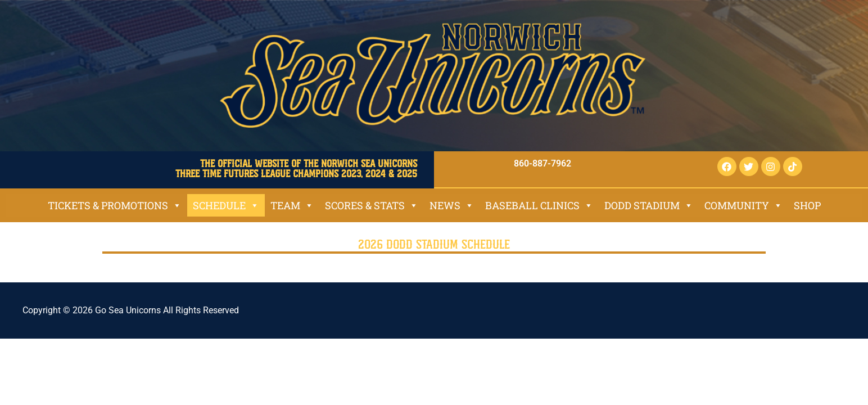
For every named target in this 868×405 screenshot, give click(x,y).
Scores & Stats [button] (372, 205)
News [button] (452, 205)
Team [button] (292, 205)
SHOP (807, 205)
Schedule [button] (226, 205)
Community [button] (743, 205)
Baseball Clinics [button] (539, 205)
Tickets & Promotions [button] (115, 205)
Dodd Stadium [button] (649, 205)
